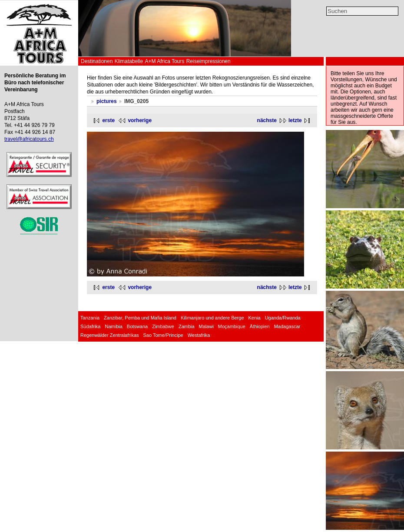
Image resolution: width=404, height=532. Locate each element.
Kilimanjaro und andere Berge (212, 318)
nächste (267, 120)
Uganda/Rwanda (283, 318)
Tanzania (90, 318)
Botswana (137, 326)
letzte (295, 120)
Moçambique (232, 326)
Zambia (187, 326)
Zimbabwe (163, 326)
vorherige (140, 120)
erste (108, 120)
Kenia (255, 318)
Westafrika (199, 335)
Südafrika (90, 326)
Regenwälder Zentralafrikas (110, 335)
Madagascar (287, 326)
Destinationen (97, 61)
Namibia (113, 326)
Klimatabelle (129, 61)
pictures (107, 101)
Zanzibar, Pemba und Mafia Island (140, 318)
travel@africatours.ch (29, 139)
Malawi (206, 326)
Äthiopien (260, 326)
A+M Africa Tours (164, 61)
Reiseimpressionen (209, 61)
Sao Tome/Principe (163, 335)
